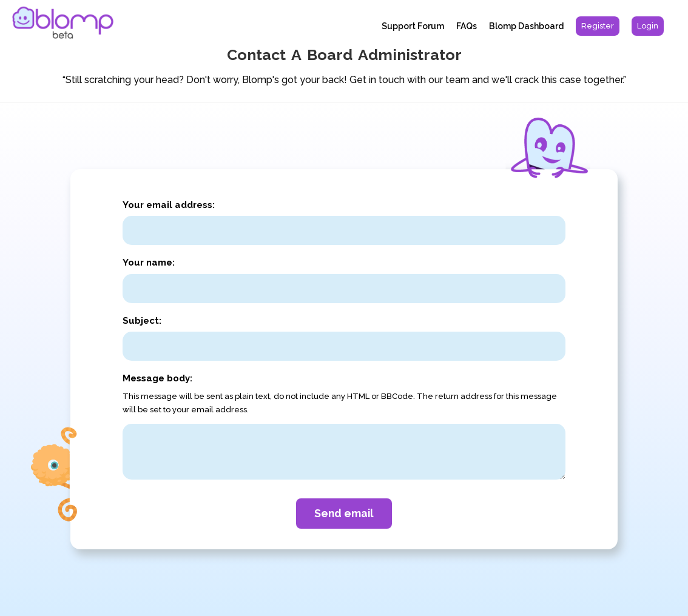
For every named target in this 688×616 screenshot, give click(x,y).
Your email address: (169, 205)
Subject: (142, 321)
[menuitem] (598, 26)
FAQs (467, 26)
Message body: (157, 378)
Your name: (149, 263)
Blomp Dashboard (526, 26)
